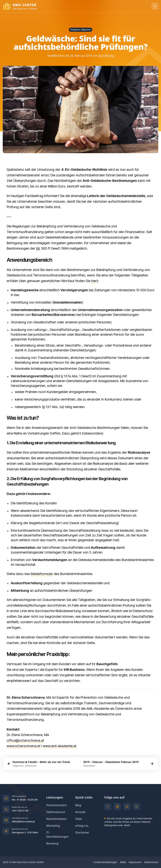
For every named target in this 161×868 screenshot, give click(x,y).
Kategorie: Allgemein (81, 30)
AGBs (123, 862)
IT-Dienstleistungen (59, 835)
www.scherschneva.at (24, 746)
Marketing (53, 826)
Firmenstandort (56, 805)
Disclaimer (82, 833)
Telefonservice (56, 812)
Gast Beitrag (106, 56)
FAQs (79, 819)
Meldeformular (42, 574)
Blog (78, 805)
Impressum (135, 862)
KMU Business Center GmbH (28, 862)
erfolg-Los (82, 826)
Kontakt (80, 812)
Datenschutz (151, 862)
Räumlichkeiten (56, 819)
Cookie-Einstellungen (105, 862)
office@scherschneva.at (25, 740)
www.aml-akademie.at (60, 746)
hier (94, 281)
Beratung (52, 844)
